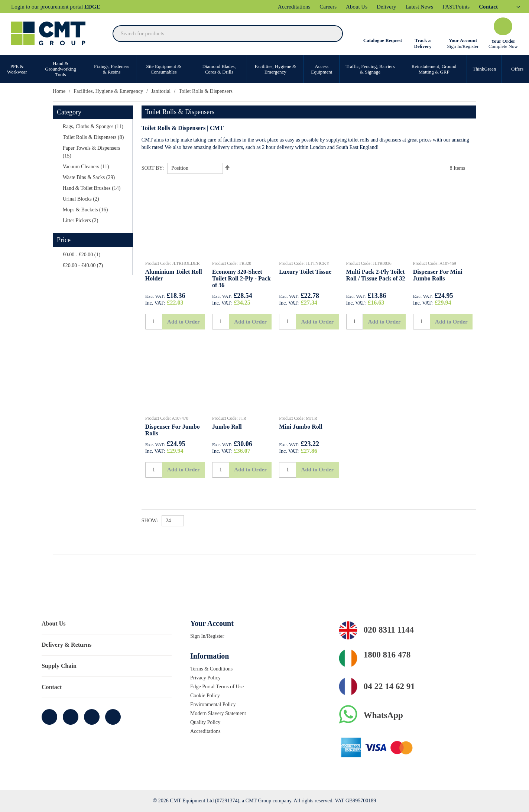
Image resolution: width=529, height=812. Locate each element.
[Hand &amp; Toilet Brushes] (96, 204)
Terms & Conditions (213, 669)
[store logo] (52, 33)
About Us (369, 7)
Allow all (467, 741)
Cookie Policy (206, 695)
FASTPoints (473, 7)
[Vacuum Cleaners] (96, 182)
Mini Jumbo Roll (301, 438)
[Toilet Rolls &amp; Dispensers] (96, 149)
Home (60, 91)
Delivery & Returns (67, 645)
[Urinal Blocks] (96, 215)
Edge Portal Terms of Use (219, 686)
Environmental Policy (215, 704)
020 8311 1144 (394, 631)
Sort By (152, 168)
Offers (514, 69)
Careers (338, 7)
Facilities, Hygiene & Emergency (113, 91)
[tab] (264, 624)
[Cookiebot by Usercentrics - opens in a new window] (48, 798)
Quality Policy (206, 722)
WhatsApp (385, 716)
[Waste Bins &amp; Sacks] (96, 193)
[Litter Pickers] (96, 236)
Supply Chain (60, 666)
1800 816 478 (392, 655)
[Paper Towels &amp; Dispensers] (96, 168)
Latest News (434, 7)
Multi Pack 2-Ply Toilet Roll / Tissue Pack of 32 (372, 280)
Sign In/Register (463, 46)
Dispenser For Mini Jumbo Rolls (438, 276)
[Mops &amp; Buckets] (96, 225)
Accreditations (301, 7)
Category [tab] (70, 112)
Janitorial (170, 91)
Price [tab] (65, 253)
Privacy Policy (206, 678)
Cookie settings (467, 762)
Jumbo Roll (228, 438)
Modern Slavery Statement (221, 713)
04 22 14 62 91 (393, 687)
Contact (52, 688)
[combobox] (228, 33)
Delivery (400, 7)
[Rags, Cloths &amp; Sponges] (96, 130)
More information (120, 797)
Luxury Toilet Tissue (306, 272)
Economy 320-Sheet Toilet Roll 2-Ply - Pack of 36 (240, 280)
